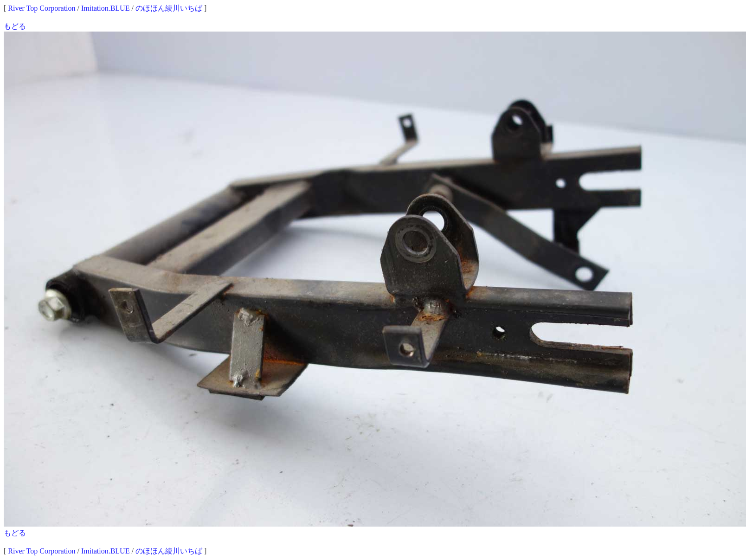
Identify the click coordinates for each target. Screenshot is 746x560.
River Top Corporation (42, 8)
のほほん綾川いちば (169, 8)
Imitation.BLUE (105, 8)
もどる (15, 26)
